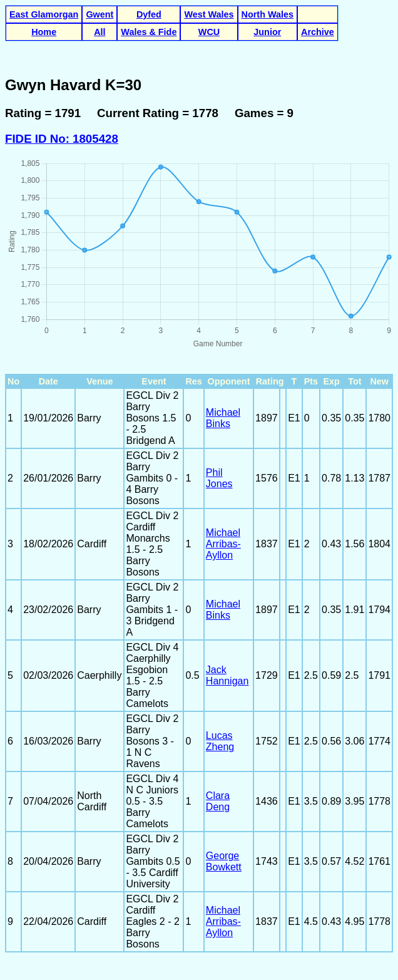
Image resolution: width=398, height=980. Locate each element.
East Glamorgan (44, 14)
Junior (267, 32)
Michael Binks (223, 418)
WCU (209, 32)
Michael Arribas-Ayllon (223, 544)
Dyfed (149, 14)
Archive (318, 32)
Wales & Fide (149, 32)
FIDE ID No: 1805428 (62, 139)
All (99, 32)
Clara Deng (218, 801)
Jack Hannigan (227, 675)
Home (44, 32)
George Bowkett (224, 861)
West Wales (209, 14)
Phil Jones (219, 478)
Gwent (99, 14)
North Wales (268, 14)
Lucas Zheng (220, 741)
